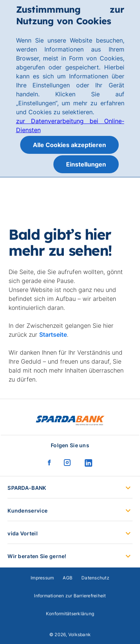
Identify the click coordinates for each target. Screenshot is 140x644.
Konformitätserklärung (70, 614)
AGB (68, 578)
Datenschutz (95, 578)
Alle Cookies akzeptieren (69, 145)
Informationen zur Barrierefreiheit (70, 596)
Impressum (42, 578)
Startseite (53, 335)
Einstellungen (86, 164)
